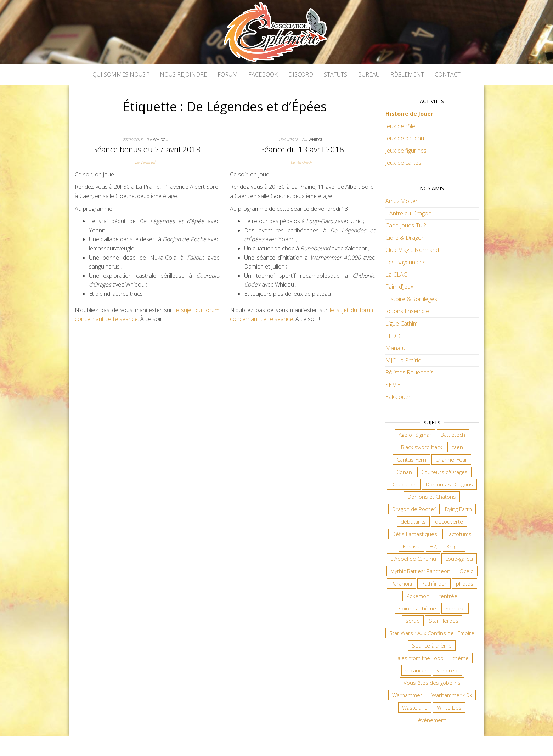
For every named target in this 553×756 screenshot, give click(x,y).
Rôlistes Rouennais (410, 372)
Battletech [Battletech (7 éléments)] (453, 435)
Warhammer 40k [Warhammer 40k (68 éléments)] (452, 695)
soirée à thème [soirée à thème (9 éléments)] (417, 608)
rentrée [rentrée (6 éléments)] (448, 596)
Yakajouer (398, 397)
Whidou (161, 139)
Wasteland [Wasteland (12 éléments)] (415, 707)
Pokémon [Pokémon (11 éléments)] (418, 596)
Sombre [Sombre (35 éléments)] (455, 608)
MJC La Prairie (403, 360)
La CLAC (396, 275)
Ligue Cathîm (402, 323)
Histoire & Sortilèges (411, 299)
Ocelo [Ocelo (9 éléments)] (467, 571)
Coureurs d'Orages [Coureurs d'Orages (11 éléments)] (444, 472)
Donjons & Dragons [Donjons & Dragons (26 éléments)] (449, 484)
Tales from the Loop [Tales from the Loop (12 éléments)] (419, 658)
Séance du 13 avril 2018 (302, 149)
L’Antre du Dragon (408, 213)
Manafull (396, 348)
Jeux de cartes (403, 163)
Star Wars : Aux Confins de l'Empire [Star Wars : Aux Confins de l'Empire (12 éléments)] (432, 633)
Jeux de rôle (400, 126)
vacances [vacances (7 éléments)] (416, 670)
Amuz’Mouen (402, 201)
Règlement (407, 74)
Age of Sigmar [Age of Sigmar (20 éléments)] (415, 435)
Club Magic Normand (412, 250)
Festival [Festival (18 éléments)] (412, 546)
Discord (301, 74)
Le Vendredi (145, 162)
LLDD (393, 336)
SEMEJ (394, 385)
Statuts (335, 74)
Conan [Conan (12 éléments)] (404, 472)
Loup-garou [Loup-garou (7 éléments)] (459, 559)
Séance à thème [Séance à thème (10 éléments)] (432, 645)
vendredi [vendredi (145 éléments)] (448, 670)
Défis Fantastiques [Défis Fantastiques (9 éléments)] (415, 534)
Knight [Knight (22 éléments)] (454, 546)
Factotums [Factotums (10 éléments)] (459, 534)
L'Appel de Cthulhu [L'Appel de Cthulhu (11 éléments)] (413, 559)
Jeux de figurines (406, 151)
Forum (228, 74)
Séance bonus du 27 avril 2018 (147, 149)
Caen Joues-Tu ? (406, 225)
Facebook (263, 74)
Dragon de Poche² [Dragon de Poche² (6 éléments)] (414, 509)
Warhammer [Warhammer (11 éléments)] (407, 695)
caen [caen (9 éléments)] (457, 447)
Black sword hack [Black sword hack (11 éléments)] (422, 447)
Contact (448, 74)
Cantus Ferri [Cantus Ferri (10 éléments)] (411, 459)
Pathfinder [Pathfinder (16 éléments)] (434, 583)
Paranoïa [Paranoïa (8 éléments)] (401, 583)
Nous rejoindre (183, 74)
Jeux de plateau (405, 138)
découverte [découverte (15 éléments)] (449, 521)
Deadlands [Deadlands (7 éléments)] (404, 484)
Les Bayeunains (405, 262)
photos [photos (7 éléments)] (465, 583)
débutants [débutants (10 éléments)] (413, 521)
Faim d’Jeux (399, 287)
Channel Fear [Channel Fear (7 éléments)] (451, 459)
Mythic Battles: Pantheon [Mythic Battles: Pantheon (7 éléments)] (420, 571)
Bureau (369, 74)
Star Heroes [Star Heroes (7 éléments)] (444, 621)
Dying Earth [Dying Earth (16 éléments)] (458, 509)
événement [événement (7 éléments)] (432, 720)
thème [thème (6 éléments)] (461, 658)
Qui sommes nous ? (121, 74)
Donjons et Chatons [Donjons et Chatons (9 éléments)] (432, 497)
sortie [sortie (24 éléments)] (413, 621)
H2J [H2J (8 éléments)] (434, 546)
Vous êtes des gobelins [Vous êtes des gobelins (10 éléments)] (432, 683)
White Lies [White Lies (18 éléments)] (449, 707)
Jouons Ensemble (407, 311)
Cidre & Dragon (405, 238)
